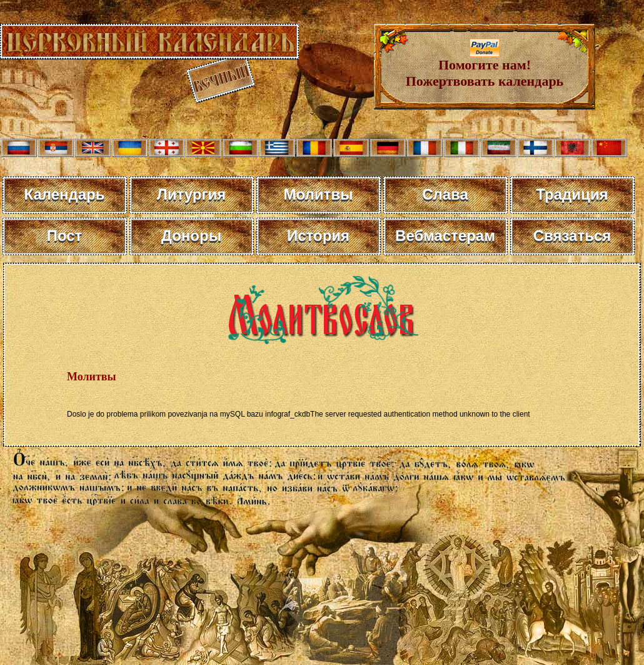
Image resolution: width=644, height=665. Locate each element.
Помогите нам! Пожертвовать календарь (485, 67)
